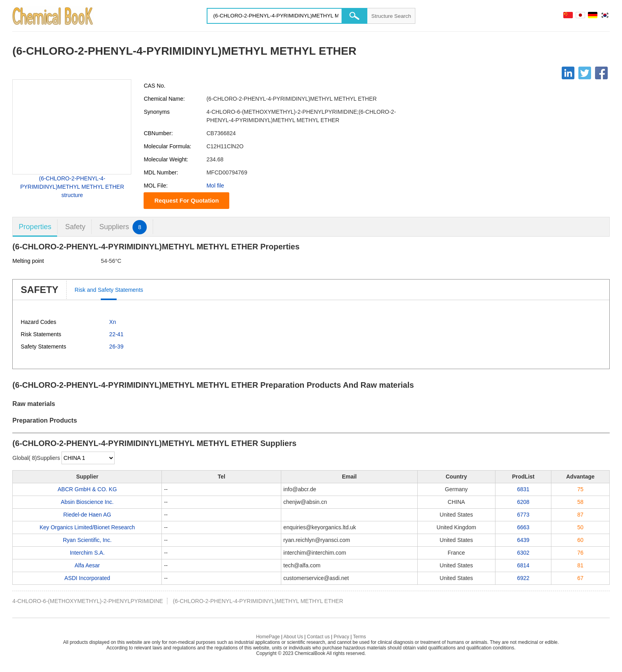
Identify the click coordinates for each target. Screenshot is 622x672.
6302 (523, 553)
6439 (523, 540)
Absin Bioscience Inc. (87, 502)
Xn (112, 322)
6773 (523, 515)
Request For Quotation (187, 200)
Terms (360, 637)
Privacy (341, 637)
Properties (35, 227)
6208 (523, 502)
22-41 (116, 334)
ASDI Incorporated (87, 578)
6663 (523, 527)
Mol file (215, 186)
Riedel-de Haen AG (87, 515)
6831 (523, 489)
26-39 (116, 347)
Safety (75, 227)
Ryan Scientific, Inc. (87, 540)
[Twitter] (585, 73)
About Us (293, 637)
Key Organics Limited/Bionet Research (87, 527)
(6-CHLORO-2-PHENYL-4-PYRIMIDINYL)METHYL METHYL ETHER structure (72, 187)
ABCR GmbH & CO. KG (87, 489)
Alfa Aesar (87, 565)
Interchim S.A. (87, 553)
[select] (88, 458)
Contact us (318, 637)
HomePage (268, 637)
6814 (523, 565)
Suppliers (123, 227)
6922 (523, 578)
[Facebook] (601, 73)
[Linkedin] (568, 73)
